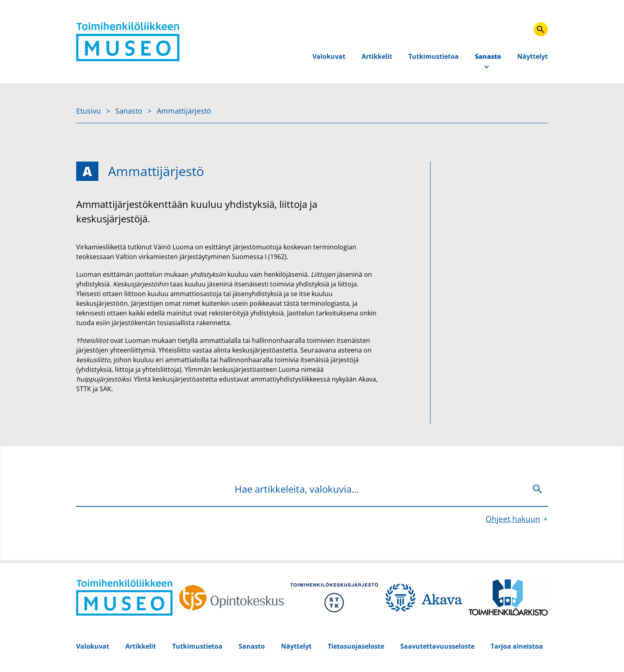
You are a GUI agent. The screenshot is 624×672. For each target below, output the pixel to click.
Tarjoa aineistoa (517, 646)
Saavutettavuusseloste (437, 646)
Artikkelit (377, 56)
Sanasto (488, 56)
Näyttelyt (532, 56)
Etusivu (89, 111)
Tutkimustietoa (434, 56)
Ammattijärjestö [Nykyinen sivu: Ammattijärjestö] (184, 111)
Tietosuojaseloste (356, 646)
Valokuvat (329, 56)
